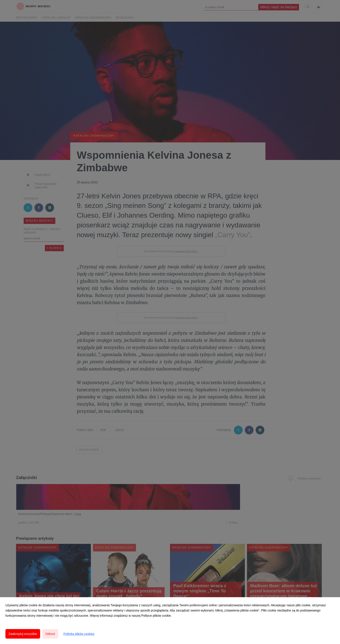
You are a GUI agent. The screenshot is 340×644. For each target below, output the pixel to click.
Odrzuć (50, 634)
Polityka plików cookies (79, 634)
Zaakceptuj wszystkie (23, 634)
